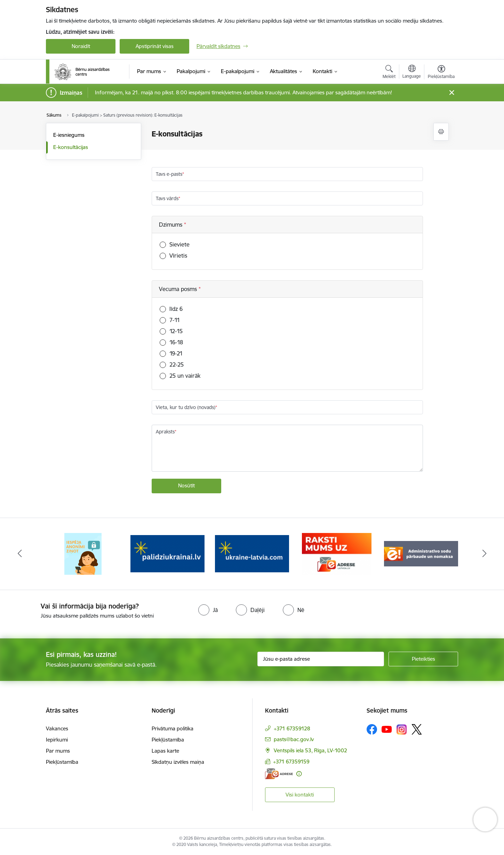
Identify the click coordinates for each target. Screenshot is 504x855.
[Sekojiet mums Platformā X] (417, 729)
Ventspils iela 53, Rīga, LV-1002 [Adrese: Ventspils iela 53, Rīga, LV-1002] (310, 750)
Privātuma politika (173, 728)
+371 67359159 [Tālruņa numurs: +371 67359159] (291, 762)
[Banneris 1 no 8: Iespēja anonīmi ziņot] (83, 553)
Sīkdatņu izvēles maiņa (178, 762)
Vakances (57, 728)
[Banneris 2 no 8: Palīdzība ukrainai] (167, 553)
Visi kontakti (300, 795)
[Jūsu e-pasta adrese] (321, 659)
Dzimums (171, 225)
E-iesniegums (69, 135)
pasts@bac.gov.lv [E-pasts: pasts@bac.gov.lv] (294, 739)
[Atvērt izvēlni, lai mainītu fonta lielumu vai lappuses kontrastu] (441, 73)
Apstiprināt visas (155, 46)
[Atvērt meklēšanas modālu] (389, 73)
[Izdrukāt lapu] (441, 132)
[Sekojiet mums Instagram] (402, 730)
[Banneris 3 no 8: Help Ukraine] (252, 553)
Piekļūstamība (62, 762)
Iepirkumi (57, 740)
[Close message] (452, 93)
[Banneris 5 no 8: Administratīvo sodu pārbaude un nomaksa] (421, 553)
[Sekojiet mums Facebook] (372, 729)
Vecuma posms (179, 289)
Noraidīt (81, 46)
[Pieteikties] (423, 659)
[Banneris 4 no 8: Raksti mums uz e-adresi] (337, 553)
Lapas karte (165, 751)
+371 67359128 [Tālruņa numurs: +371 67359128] (292, 728)
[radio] (208, 610)
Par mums (58, 751)
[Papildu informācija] (299, 774)
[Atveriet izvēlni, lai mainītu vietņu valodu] (412, 72)
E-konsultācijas (71, 147)
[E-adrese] (279, 774)
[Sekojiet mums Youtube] (387, 729)
